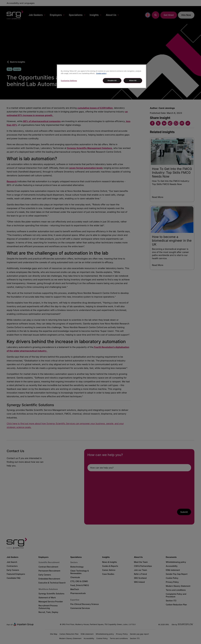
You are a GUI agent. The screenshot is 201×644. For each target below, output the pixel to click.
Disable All (112, 81)
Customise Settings (69, 81)
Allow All (133, 81)
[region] (102, 76)
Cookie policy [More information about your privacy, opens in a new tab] (101, 73)
